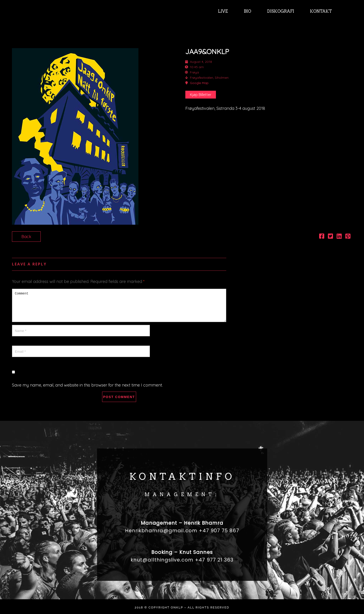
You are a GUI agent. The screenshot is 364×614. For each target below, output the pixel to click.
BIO (247, 11)
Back (26, 237)
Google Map (199, 83)
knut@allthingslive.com (162, 560)
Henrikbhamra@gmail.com (161, 531)
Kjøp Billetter (201, 95)
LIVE (222, 11)
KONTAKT (320, 11)
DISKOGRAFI (280, 11)
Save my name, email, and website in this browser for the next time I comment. (87, 385)
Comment (119, 305)
